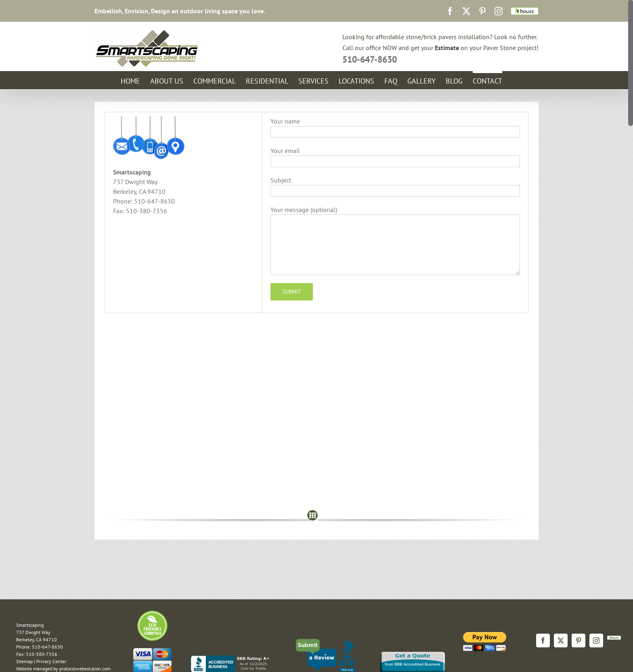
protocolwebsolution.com (85, 669)
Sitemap (24, 661)
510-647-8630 (370, 59)
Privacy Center (51, 661)
